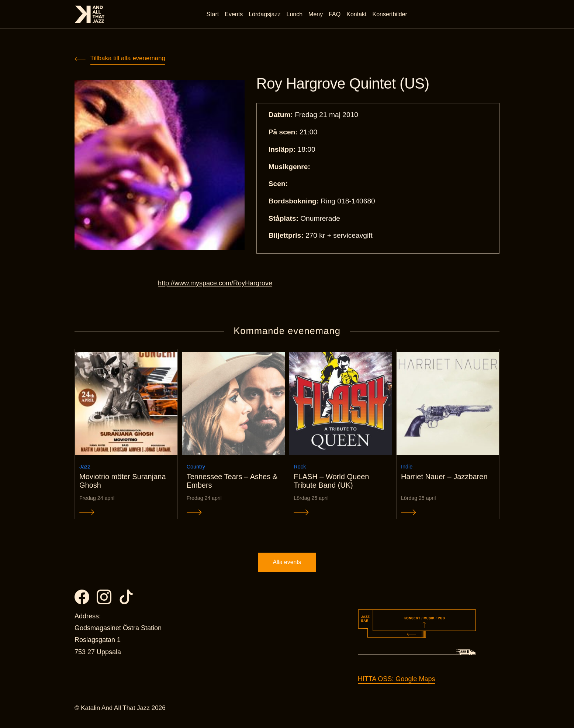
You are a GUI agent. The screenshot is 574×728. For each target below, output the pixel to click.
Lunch (295, 15)
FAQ (335, 15)
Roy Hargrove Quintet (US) (347, 84)
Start (213, 15)
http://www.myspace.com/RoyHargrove (215, 284)
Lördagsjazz (265, 15)
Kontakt (357, 15)
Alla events (287, 565)
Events (234, 15)
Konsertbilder (390, 15)
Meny (316, 15)
